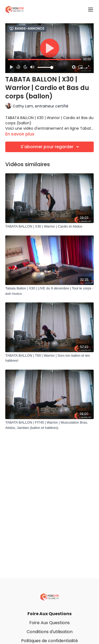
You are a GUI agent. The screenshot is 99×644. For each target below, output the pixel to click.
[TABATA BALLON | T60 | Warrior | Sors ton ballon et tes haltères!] (49, 358)
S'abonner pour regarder (51, 147)
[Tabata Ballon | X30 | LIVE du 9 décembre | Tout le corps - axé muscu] (49, 291)
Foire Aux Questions (49, 614)
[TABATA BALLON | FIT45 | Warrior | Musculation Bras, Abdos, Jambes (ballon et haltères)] (49, 425)
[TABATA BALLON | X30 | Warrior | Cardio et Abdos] (49, 226)
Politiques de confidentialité (49, 641)
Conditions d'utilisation (50, 632)
